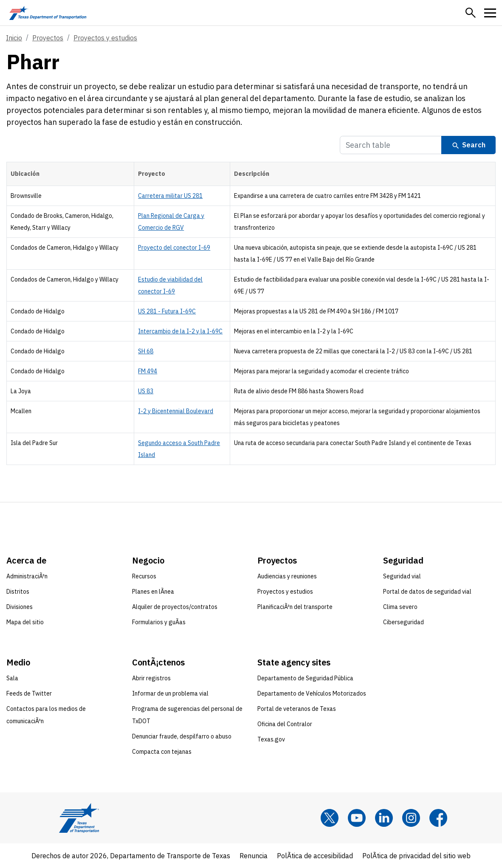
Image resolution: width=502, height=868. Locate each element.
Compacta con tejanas (162, 752)
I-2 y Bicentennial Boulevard (176, 411)
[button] (471, 13)
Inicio (14, 38)
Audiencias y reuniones (287, 576)
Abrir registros (151, 678)
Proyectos (48, 38)
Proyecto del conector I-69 (174, 248)
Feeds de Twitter (29, 693)
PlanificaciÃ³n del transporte (295, 607)
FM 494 (148, 371)
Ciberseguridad (403, 622)
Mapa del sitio (25, 622)
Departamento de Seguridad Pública (305, 678)
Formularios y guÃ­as (159, 622)
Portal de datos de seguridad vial (427, 592)
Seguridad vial (402, 576)
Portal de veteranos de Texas (297, 709)
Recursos (144, 576)
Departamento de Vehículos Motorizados (312, 693)
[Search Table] (391, 145)
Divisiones (20, 607)
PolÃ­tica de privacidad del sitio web (416, 856)
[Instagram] (411, 818)
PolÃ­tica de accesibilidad (315, 856)
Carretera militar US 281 (170, 196)
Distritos (18, 592)
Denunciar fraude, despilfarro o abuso (182, 736)
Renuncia (254, 856)
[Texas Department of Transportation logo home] (48, 13)
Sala (12, 678)
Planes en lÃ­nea (153, 592)
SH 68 (146, 351)
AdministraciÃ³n (27, 576)
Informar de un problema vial (170, 693)
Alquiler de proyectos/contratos (175, 607)
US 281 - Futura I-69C (167, 311)
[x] (330, 818)
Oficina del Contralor (285, 724)
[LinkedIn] (384, 818)
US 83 (146, 391)
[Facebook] (438, 818)
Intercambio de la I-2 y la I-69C (180, 331)
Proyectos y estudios (105, 38)
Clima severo (400, 607)
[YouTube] (357, 818)
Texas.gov (271, 739)
